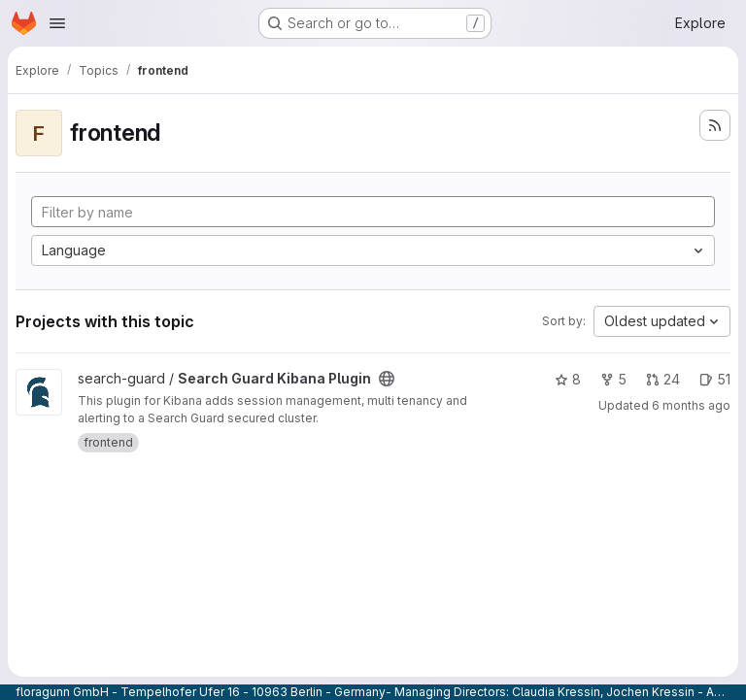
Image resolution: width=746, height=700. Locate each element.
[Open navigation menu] (57, 23)
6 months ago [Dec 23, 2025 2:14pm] (691, 405)
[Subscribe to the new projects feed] (715, 125)
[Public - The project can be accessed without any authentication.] (387, 379)
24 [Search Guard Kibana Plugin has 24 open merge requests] (663, 379)
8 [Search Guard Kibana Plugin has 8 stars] (568, 379)
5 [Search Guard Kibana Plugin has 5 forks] (613, 379)
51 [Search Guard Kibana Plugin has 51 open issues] (715, 379)
